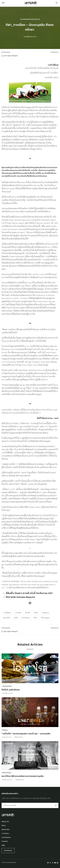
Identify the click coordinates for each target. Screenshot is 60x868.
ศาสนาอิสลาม (26, 618)
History (5, 730)
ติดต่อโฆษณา (8, 851)
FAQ (3, 845)
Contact (5, 841)
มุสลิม (16, 618)
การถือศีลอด (7, 613)
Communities (26, 19)
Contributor (6, 837)
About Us (5, 822)
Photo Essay (7, 773)
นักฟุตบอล (45, 613)
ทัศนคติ (27, 613)
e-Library (5, 833)
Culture (36, 19)
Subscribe (6, 830)
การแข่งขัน (18, 613)
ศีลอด (35, 618)
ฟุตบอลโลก (7, 618)
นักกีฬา (36, 613)
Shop (4, 826)
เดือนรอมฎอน (45, 618)
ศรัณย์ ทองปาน (19, 737)
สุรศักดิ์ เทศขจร (20, 780)
